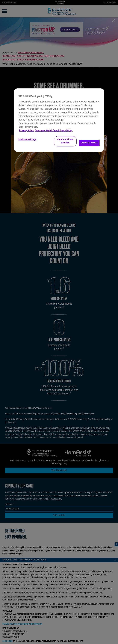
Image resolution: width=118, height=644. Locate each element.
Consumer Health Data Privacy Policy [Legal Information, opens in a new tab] (54, 131)
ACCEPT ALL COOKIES (89, 143)
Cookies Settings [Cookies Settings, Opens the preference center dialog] (27, 140)
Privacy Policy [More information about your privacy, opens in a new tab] (27, 131)
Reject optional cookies (65, 141)
